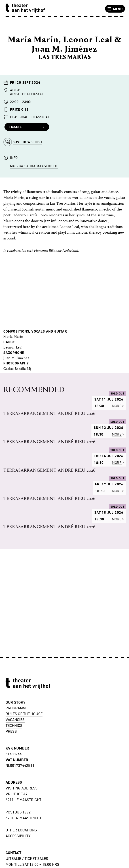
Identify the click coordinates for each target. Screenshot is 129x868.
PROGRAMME (17, 708)
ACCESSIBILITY (18, 836)
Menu (114, 9)
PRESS (11, 731)
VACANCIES (15, 720)
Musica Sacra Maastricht (34, 166)
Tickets (27, 127)
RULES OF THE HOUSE (24, 714)
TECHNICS (14, 726)
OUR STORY (16, 702)
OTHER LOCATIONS (21, 830)
